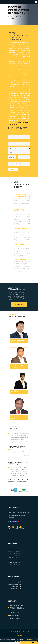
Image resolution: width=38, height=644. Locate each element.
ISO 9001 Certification (14, 549)
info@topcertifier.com (16, 615)
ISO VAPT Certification (14, 562)
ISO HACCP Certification (14, 560)
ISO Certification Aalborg (15, 586)
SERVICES (18, 16)
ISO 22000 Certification (14, 556)
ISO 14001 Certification (14, 551)
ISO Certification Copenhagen (16, 582)
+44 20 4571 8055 (14, 612)
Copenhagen (21, 122)
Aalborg (11, 124)
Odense (16, 124)
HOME (10, 16)
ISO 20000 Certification (14, 558)
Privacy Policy (19, 635)
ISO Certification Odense (15, 589)
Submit (13, 170)
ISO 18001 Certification (14, 553)
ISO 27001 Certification (14, 564)
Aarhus (27, 122)
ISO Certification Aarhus (14, 584)
